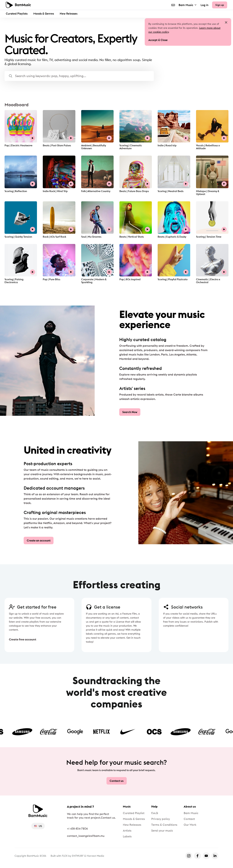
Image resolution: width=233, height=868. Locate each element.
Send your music (162, 830)
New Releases (69, 14)
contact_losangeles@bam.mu (86, 836)
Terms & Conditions (164, 825)
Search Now (130, 412)
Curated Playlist (134, 813)
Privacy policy (161, 819)
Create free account (23, 639)
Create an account (39, 540)
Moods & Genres (44, 14)
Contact (189, 819)
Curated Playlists (17, 14)
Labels (127, 836)
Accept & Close (158, 40)
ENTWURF (78, 856)
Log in (205, 5)
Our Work (190, 825)
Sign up (220, 5)
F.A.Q (155, 813)
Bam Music (188, 5)
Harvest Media (95, 856)
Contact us (117, 781)
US (38, 826)
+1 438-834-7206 (77, 829)
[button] (79, 76)
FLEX (65, 856)
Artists (127, 830)
